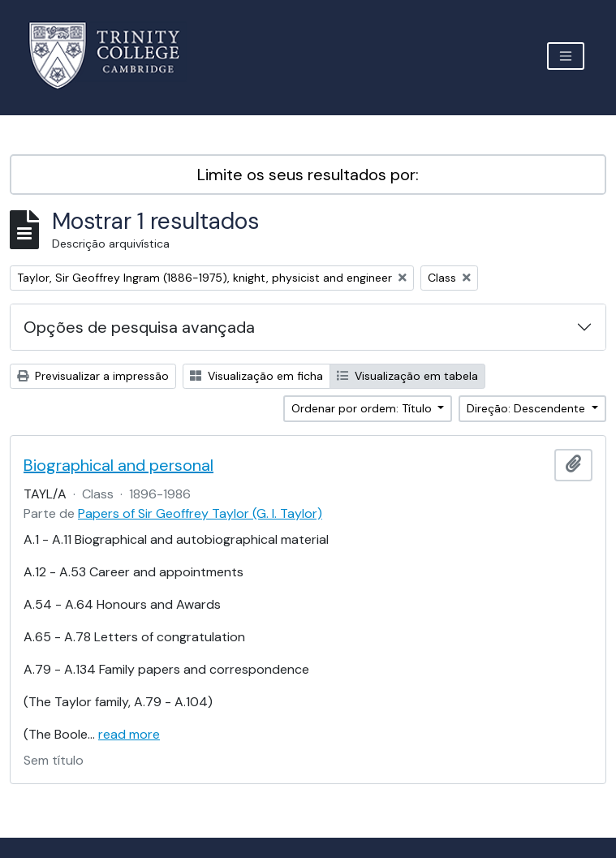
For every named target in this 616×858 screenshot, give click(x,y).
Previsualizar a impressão (93, 376)
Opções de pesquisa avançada (139, 327)
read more (129, 734)
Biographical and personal (118, 465)
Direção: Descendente (528, 408)
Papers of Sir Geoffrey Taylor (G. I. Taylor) (200, 513)
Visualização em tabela (407, 376)
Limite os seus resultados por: (308, 175)
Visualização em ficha (256, 376)
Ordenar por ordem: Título (363, 408)
